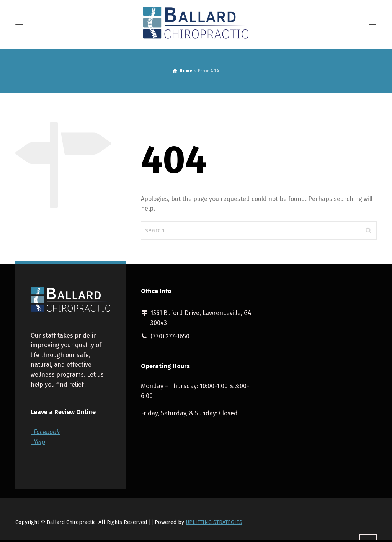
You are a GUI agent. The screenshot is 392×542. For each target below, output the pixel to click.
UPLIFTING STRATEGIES (214, 522)
